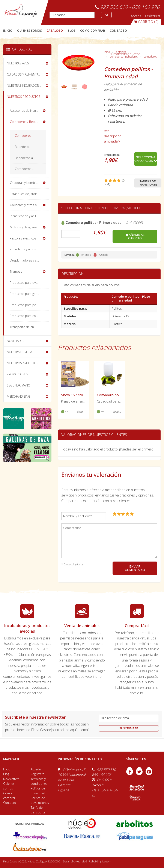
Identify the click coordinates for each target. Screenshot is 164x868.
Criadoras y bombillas (25, 183)
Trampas (16, 271)
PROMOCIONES (17, 374)
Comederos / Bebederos (124, 57)
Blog (6, 774)
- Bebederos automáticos (29, 158)
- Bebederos (22, 147)
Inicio (8, 30)
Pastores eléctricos (23, 238)
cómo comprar (93, 30)
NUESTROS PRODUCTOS (125, 54)
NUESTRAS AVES (18, 63)
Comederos (150, 57)
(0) (146, 22)
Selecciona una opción (146, 159)
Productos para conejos (27, 316)
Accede (36, 769)
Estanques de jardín (24, 194)
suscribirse (129, 728)
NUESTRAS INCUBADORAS (25, 85)
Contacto (10, 803)
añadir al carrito (135, 236)
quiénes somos (29, 30)
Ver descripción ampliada (113, 136)
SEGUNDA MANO (19, 385)
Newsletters (11, 779)
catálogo (55, 30)
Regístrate (38, 774)
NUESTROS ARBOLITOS (23, 363)
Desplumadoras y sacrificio (29, 260)
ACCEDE (136, 16)
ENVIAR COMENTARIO (135, 568)
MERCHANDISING (19, 396)
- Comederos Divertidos (29, 169)
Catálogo (121, 52)
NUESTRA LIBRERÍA (19, 352)
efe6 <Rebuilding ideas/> (96, 861)
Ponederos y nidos (23, 249)
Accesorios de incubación (28, 111)
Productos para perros (26, 305)
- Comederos (22, 136)
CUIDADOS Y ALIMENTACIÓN (26, 74)
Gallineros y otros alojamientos (29, 205)
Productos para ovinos (26, 283)
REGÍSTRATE (153, 16)
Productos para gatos (25, 294)
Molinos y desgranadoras (27, 227)
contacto (118, 30)
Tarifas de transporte (148, 183)
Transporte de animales (26, 327)
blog (71, 30)
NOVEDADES (16, 341)
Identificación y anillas (25, 216)
